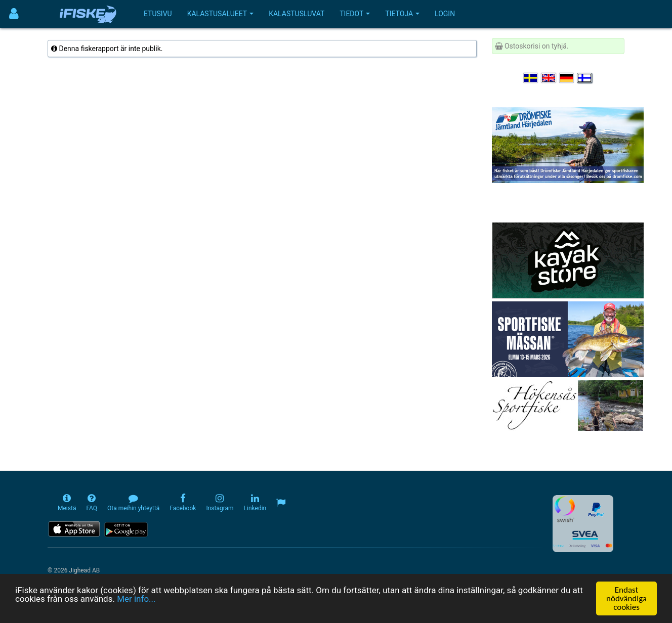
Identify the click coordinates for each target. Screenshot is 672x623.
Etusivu (158, 14)
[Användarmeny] (14, 14)
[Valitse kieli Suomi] (585, 78)
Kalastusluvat (297, 14)
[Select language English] (549, 78)
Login (445, 14)
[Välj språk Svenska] (531, 78)
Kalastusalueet (221, 14)
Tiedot (355, 14)
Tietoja (402, 14)
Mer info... (136, 599)
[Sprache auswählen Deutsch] (567, 78)
